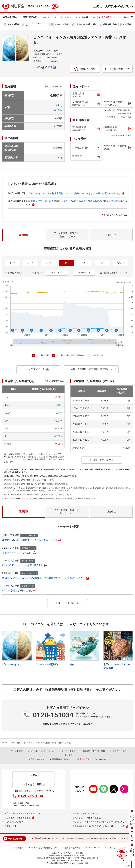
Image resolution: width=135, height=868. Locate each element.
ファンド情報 (15, 743)
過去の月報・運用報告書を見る (119, 110)
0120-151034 (53, 715)
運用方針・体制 (120, 751)
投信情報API (10, 826)
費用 (51, 67)
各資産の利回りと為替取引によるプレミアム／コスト (32, 540)
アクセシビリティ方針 (118, 848)
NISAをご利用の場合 (14, 822)
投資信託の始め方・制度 (94, 751)
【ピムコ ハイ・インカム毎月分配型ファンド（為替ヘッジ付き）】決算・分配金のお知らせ (75, 193)
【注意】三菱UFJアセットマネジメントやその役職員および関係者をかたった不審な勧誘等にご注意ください (83, 838)
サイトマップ (94, 848)
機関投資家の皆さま (61, 759)
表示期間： (38, 273)
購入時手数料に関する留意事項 (87, 818)
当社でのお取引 (17, 848)
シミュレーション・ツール (42, 751)
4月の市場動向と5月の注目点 (19, 590)
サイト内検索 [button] (81, 17)
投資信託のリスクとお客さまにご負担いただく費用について (100, 822)
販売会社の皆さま (37, 759)
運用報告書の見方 (124, 114)
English (93, 17)
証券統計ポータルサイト (85, 813)
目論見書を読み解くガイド (121, 136)
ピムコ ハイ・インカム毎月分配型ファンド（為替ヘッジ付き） (48, 743)
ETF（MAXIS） (66, 17)
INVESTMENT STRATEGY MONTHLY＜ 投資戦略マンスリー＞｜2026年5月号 (45, 578)
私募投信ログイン (49, 17)
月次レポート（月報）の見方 (120, 117)
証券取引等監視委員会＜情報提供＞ (22, 813)
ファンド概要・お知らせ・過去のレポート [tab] (67, 235)
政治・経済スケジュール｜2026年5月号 (25, 565)
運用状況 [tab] (24, 235)
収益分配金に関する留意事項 (19, 818)
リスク (39, 67)
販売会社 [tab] (111, 235)
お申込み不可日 (80, 148)
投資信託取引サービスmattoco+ (117, 17)
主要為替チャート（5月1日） (19, 553)
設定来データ (86, 156)
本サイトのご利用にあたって (44, 848)
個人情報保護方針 (73, 848)
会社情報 (69, 755)
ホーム (5, 743)
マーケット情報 (69, 751)
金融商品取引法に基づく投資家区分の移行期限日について (101, 826)
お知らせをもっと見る (116, 215)
